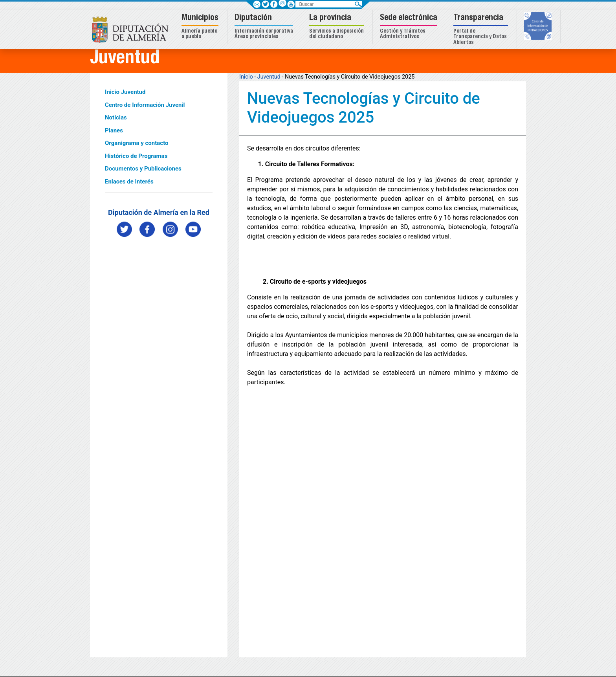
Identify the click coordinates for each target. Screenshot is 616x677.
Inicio (246, 77)
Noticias (116, 117)
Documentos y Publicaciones (143, 169)
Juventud (269, 77)
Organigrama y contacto (137, 143)
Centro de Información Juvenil (145, 105)
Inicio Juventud (125, 92)
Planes (114, 130)
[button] (201, 27)
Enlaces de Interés (129, 182)
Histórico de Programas (136, 156)
